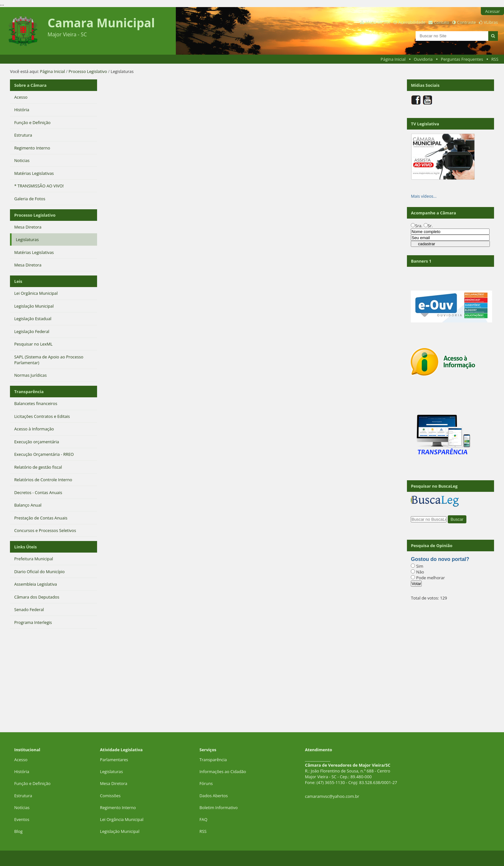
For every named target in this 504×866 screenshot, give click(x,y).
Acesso (21, 760)
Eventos (22, 819)
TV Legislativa (425, 124)
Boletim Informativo (219, 807)
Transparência (29, 392)
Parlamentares (114, 760)
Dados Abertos (214, 796)
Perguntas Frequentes (462, 59)
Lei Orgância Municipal (122, 819)
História (22, 771)
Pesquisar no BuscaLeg (434, 486)
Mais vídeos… (424, 196)
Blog (18, 831)
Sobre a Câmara (30, 85)
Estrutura (23, 796)
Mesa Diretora (114, 783)
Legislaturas (111, 771)
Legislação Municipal (120, 831)
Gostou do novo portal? (440, 559)
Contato (442, 22)
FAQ (204, 819)
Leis (18, 281)
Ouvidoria (423, 59)
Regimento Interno (118, 807)
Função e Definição (32, 783)
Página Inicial (393, 59)
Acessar (492, 11)
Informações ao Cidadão (223, 771)
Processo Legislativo (88, 71)
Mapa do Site (378, 22)
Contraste (466, 22)
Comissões (110, 796)
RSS (495, 59)
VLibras (491, 22)
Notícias (22, 807)
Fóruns (206, 783)
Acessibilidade (412, 22)
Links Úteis (25, 547)
